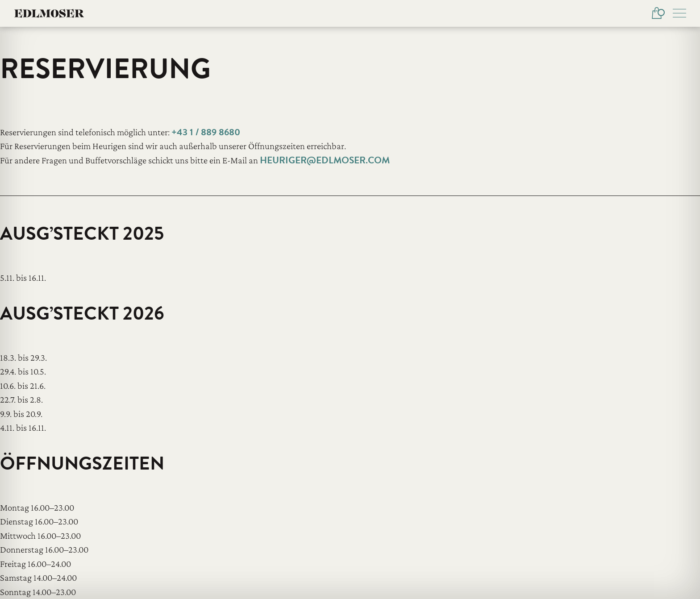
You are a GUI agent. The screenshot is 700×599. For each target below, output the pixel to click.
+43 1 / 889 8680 (206, 132)
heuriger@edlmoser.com (325, 160)
